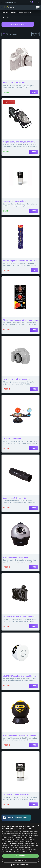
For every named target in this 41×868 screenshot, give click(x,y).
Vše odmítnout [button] (20, 861)
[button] (21, 865)
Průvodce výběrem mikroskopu (18, 817)
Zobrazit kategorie (19, 25)
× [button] (39, 825)
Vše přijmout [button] (20, 856)
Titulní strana (5, 12)
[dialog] (20, 846)
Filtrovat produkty (12, 34)
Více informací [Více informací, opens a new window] (30, 851)
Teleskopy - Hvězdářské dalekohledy (21, 12)
